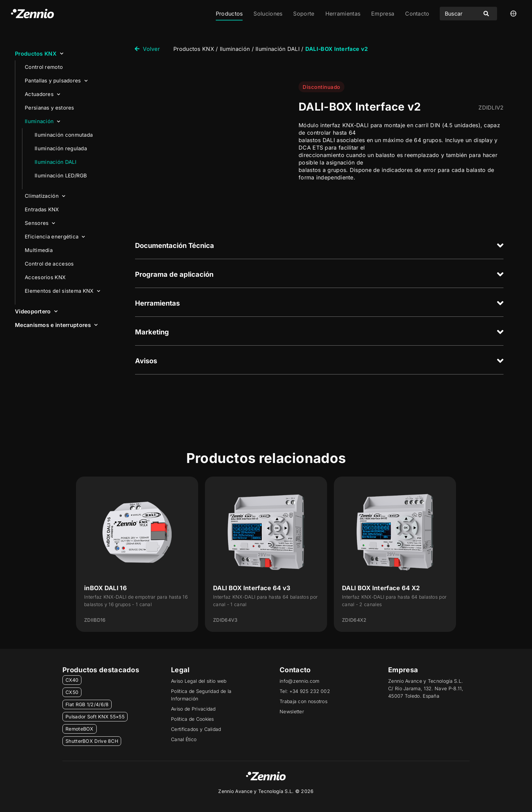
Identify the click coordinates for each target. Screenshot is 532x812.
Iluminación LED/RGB (61, 176)
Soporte (304, 14)
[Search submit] (486, 14)
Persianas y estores (50, 108)
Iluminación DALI (55, 162)
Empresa (383, 14)
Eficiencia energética (55, 237)
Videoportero (36, 311)
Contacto (417, 14)
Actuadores (42, 94)
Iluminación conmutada (64, 135)
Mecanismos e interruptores (56, 325)
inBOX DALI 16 (106, 588)
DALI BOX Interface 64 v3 (252, 588)
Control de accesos (49, 264)
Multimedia (39, 250)
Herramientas (343, 14)
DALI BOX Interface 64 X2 (381, 588)
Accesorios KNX (45, 277)
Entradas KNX (42, 209)
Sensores (40, 223)
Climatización (45, 196)
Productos (229, 14)
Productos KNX (39, 53)
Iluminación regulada (61, 148)
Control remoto (44, 67)
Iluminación (43, 122)
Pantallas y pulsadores (56, 81)
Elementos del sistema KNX (62, 291)
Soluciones (268, 14)
